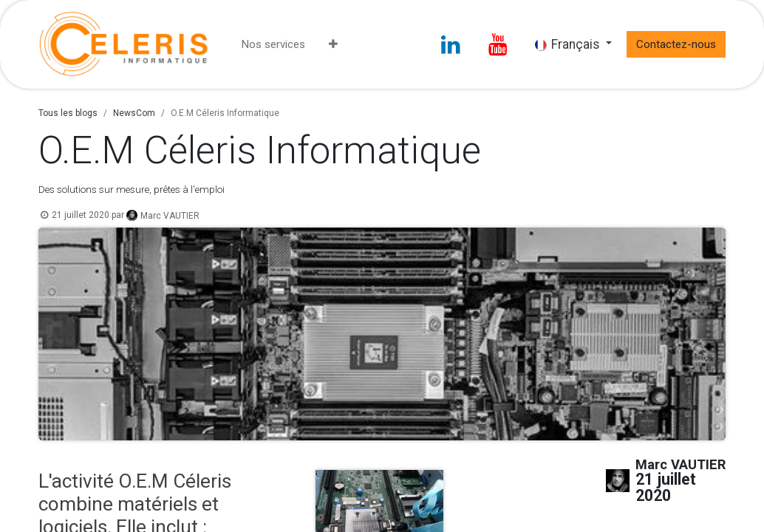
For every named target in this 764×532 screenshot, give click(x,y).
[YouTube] (498, 44)
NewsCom (134, 113)
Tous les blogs (68, 113)
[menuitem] (273, 45)
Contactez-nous (676, 44)
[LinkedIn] (451, 44)
